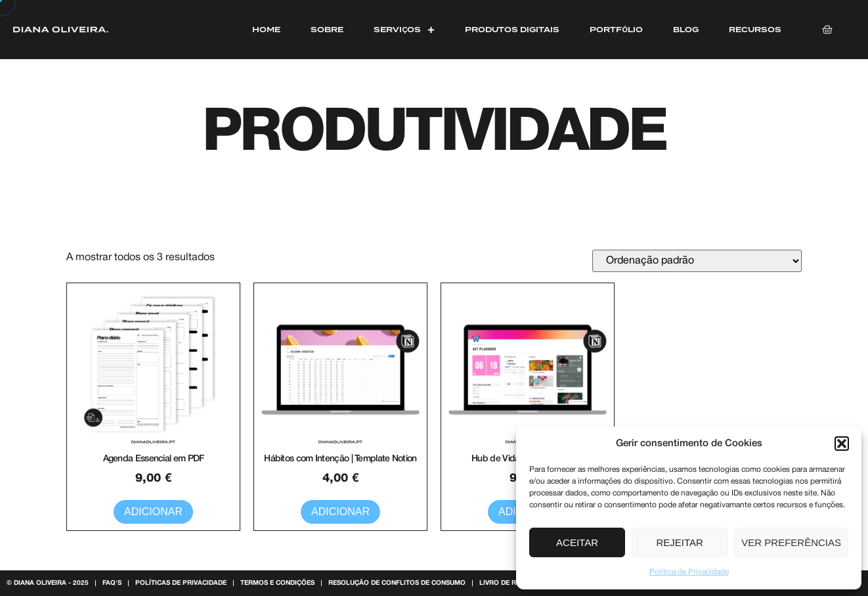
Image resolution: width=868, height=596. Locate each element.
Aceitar (577, 542)
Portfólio (616, 30)
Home (266, 30)
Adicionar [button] (153, 512)
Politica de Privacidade (689, 572)
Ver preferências (791, 542)
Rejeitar (680, 542)
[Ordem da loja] (697, 261)
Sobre (327, 30)
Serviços (404, 30)
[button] (842, 444)
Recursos (755, 30)
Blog (686, 30)
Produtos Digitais (512, 30)
